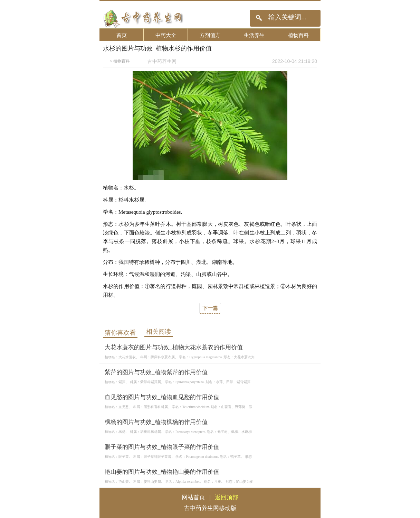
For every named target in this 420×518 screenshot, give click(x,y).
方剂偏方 (210, 35)
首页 (122, 35)
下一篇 (210, 308)
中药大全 (166, 35)
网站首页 (193, 497)
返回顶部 (227, 497)
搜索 (259, 18)
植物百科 (298, 35)
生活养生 (254, 35)
